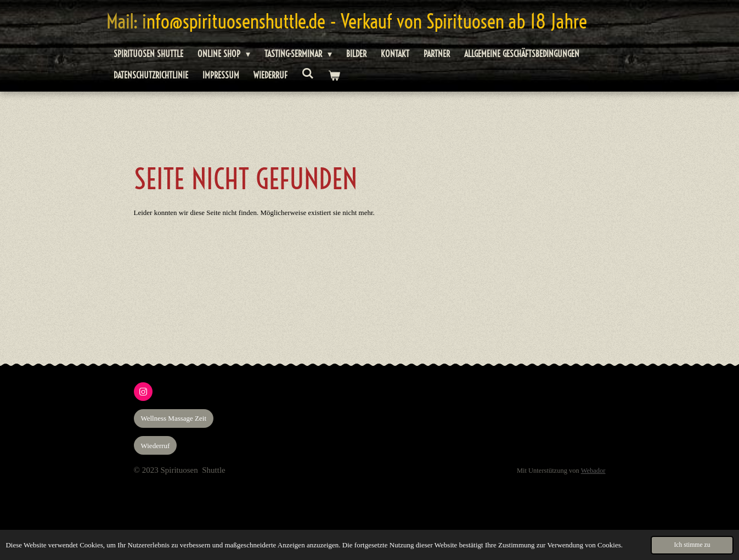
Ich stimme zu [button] (692, 545)
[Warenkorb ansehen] (334, 75)
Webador (593, 471)
